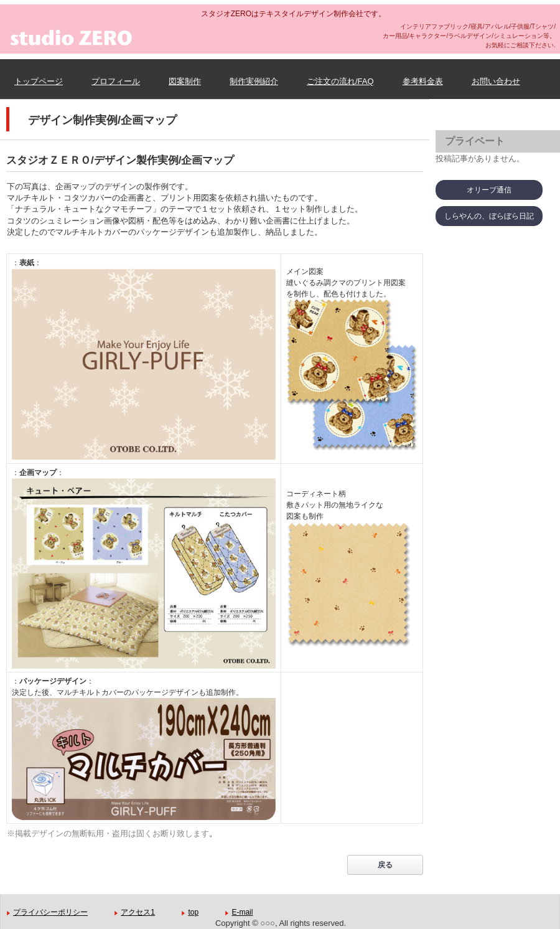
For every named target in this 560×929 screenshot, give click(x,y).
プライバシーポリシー (50, 912)
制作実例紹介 (254, 81)
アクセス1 (138, 912)
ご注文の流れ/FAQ (340, 81)
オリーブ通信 (489, 190)
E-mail (242, 912)
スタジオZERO (134, 50)
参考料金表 (423, 81)
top (193, 912)
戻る (385, 865)
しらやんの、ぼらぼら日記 (489, 216)
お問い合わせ (496, 81)
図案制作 (185, 81)
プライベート (475, 141)
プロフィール (116, 81)
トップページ (39, 81)
